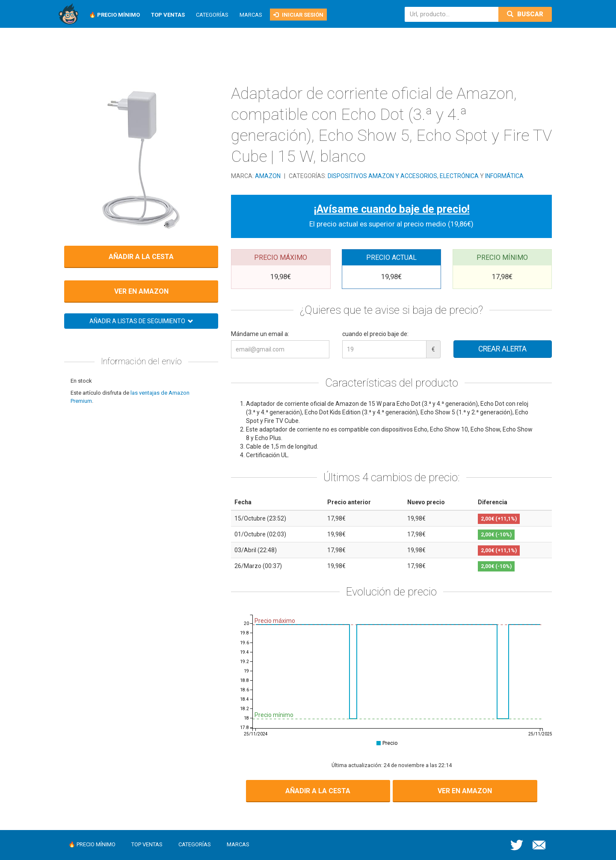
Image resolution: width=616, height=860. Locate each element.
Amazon (268, 176)
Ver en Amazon (141, 291)
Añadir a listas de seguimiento (141, 321)
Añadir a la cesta (141, 257)
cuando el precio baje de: (375, 334)
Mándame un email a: (260, 334)
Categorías (212, 15)
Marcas (251, 15)
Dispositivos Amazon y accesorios (382, 176)
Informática (504, 176)
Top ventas (147, 844)
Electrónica (459, 176)
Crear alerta (502, 349)
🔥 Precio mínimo (92, 844)
